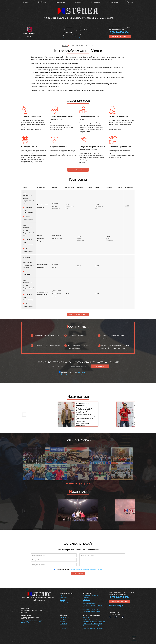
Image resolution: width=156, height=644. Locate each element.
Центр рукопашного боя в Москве (93, 626)
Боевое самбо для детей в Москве (93, 628)
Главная (25, 2)
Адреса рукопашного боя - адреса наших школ (76, 37)
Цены (62, 626)
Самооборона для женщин (91, 609)
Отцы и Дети (87, 600)
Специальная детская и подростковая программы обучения (94, 603)
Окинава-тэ (113, 2)
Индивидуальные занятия (90, 595)
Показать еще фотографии (78, 484)
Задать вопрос (78, 574)
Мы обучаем (42, 2)
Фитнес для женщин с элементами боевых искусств (93, 606)
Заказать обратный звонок (120, 37)
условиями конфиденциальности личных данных (72, 373)
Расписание (96, 2)
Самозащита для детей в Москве (92, 624)
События (78, 2)
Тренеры (63, 600)
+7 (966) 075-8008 (119, 32)
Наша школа (64, 597)
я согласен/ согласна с (72, 373)
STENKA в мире (64, 602)
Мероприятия (64, 604)
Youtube (122, 617)
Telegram (111, 617)
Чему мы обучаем (65, 619)
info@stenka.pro (116, 606)
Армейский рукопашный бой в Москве (94, 621)
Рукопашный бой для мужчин (92, 611)
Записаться (100, 366)
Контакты (130, 2)
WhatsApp (116, 617)
